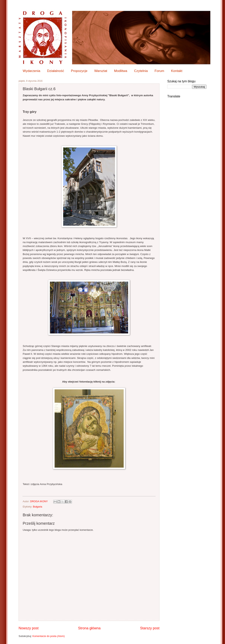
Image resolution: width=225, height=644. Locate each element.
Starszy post (150, 628)
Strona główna (89, 628)
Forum (159, 71)
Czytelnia (141, 71)
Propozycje (79, 71)
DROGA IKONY (39, 501)
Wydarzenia (31, 71)
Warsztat (101, 71)
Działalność (56, 71)
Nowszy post (29, 628)
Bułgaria (37, 507)
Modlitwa (121, 71)
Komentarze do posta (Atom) (49, 636)
